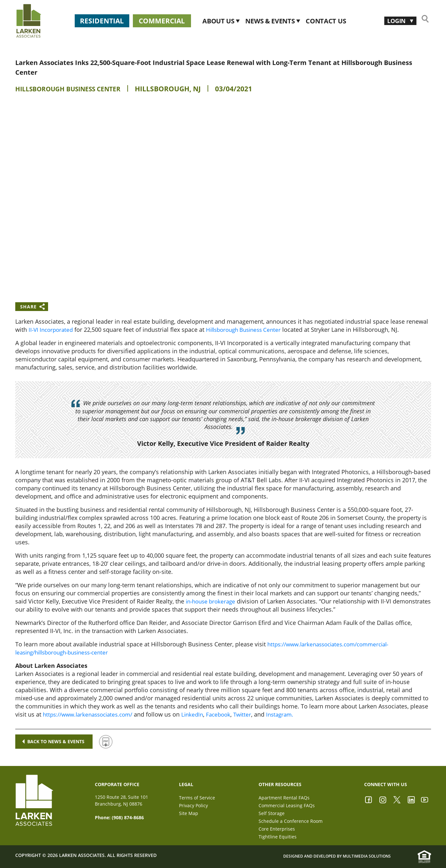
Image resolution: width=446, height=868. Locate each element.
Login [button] (395, 21)
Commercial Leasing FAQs (287, 805)
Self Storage (272, 813)
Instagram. (292, 714)
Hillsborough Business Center (74, 89)
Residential (107, 21)
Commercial (180, 21)
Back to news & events (54, 741)
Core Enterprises (277, 829)
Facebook (228, 714)
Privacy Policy (193, 805)
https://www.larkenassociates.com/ (91, 714)
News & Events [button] (296, 21)
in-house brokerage (212, 601)
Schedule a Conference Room (291, 821)
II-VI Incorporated (52, 330)
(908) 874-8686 (128, 817)
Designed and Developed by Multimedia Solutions (337, 856)
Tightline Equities (278, 837)
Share (28, 307)
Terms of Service (197, 798)
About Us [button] (244, 21)
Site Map (189, 813)
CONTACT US (351, 21)
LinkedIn (200, 714)
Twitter (253, 714)
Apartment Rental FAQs (284, 798)
